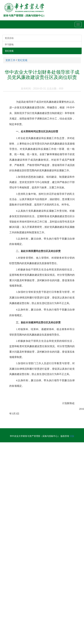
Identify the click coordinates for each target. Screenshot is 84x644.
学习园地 (9, 44)
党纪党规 (9, 51)
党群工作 (10, 60)
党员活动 (9, 38)
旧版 (72, 436)
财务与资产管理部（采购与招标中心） (25, 16)
